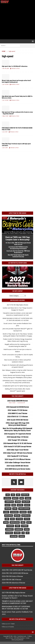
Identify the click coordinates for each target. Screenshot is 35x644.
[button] (32, 41)
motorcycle (26, 516)
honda (6, 512)
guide (15, 509)
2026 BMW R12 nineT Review (17, 413)
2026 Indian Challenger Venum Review (17, 463)
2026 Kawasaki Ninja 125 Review (18, 437)
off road (19, 519)
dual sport (26, 502)
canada (28, 498)
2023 (13, 495)
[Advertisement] (17, 22)
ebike (14, 505)
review (6, 522)
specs (23, 522)
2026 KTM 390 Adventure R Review (13, 583)
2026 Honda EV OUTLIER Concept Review (17, 447)
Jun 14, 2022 (6, 100)
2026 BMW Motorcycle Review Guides (18, 469)
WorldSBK (14, 536)
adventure (25, 495)
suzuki (27, 529)
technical (9, 533)
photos (27, 519)
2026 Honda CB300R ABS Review (17, 466)
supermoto (9, 529)
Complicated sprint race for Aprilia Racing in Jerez (17, 386)
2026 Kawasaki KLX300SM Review (18, 407)
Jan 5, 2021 (5, 148)
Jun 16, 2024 (6, 84)
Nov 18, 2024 (6, 68)
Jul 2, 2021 (5, 132)
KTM (29, 512)
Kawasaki (23, 512)
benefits (15, 498)
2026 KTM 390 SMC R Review (12, 580)
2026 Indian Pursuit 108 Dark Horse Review (18, 453)
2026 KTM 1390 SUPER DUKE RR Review (15, 573)
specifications (15, 522)
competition (9, 502)
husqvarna (14, 512)
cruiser (18, 502)
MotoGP (17, 516)
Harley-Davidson (24, 509)
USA (27, 533)
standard (10, 526)
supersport (19, 529)
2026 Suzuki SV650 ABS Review (18, 420)
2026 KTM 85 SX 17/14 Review (17, 417)
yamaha (22, 536)
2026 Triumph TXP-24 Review (18, 440)
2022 (8, 495)
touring (17, 533)
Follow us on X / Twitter (8, 624)
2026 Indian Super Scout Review (18, 450)
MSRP (7, 519)
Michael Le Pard (15, 68)
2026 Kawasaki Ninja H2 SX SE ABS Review (18, 443)
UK (23, 533)
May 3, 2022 (6, 116)
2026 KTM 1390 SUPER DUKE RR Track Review (17, 570)
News (12, 519)
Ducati (8, 505)
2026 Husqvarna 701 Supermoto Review (17, 434)
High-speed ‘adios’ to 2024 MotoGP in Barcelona (15, 66)
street (17, 526)
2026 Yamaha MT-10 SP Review (18, 456)
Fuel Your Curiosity (18, 396)
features (8, 509)
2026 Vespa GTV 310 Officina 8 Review (17, 459)
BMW (22, 498)
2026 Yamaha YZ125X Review (17, 410)
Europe (27, 505)
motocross (9, 516)
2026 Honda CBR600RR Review (17, 401)
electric (20, 505)
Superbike (25, 526)
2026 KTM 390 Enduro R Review (12, 576)
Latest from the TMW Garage (18, 213)
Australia (7, 498)
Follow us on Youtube (8, 627)
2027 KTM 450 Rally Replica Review (17, 305)
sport (29, 522)
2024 (18, 495)
